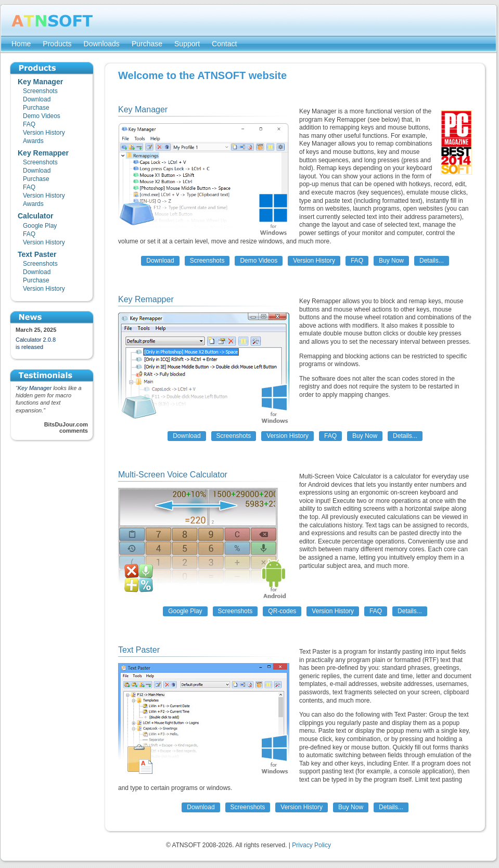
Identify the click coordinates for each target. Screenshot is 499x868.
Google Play (185, 611)
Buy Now (391, 261)
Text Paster (139, 650)
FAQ (357, 261)
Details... (432, 261)
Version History (314, 261)
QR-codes (282, 611)
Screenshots (207, 261)
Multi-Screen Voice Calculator (173, 475)
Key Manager (35, 388)
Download (160, 261)
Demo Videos (259, 261)
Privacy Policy (311, 845)
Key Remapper (146, 299)
